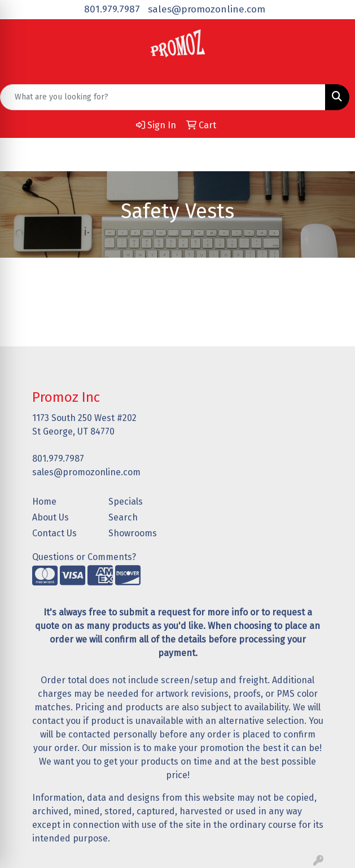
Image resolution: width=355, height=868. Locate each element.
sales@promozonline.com (207, 9)
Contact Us (54, 533)
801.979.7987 (112, 9)
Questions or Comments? (84, 557)
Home (44, 502)
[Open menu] (332, 154)
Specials (126, 502)
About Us (51, 517)
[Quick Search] (163, 97)
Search (123, 517)
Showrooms (133, 533)
